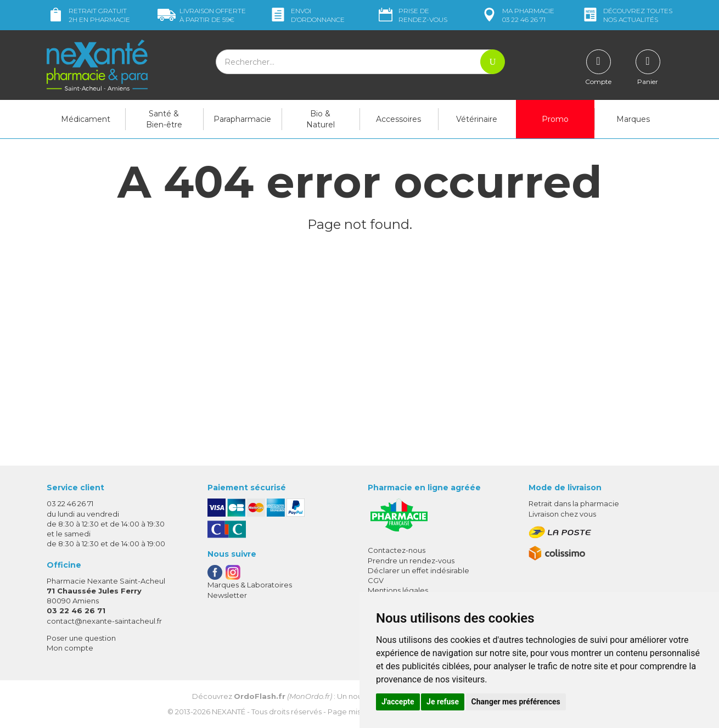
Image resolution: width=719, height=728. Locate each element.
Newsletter (227, 595)
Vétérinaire (477, 119)
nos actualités (627, 15)
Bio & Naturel (321, 119)
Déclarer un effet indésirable (419, 570)
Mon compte (70, 648)
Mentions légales (398, 590)
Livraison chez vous (562, 514)
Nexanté (229, 712)
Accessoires (398, 119)
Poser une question (81, 638)
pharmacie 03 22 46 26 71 (517, 15)
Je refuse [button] (443, 702)
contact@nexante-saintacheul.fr (104, 621)
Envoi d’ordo (307, 15)
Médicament (86, 119)
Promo (555, 119)
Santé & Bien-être (164, 119)
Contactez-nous (397, 550)
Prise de (412, 15)
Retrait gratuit (88, 15)
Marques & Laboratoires (250, 585)
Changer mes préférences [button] (516, 702)
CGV (376, 580)
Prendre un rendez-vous (411, 561)
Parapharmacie (242, 119)
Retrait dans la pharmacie (574, 503)
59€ (202, 15)
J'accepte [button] (398, 702)
